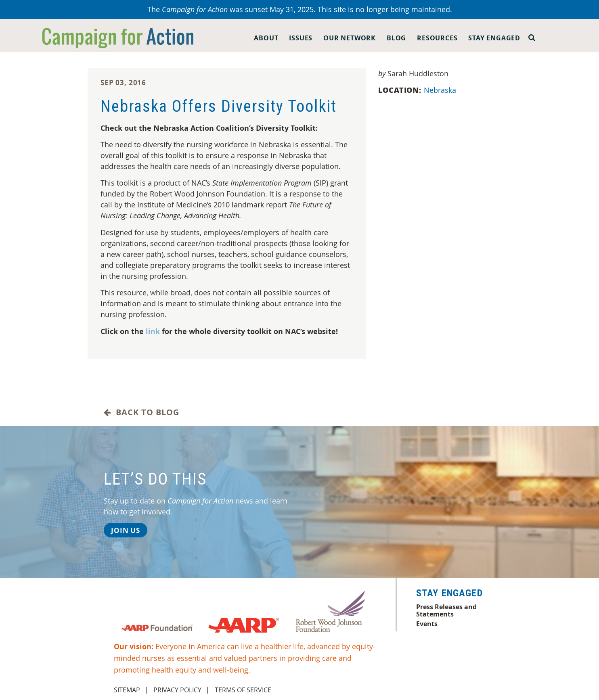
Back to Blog (141, 412)
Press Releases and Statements (446, 610)
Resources (437, 38)
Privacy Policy (177, 690)
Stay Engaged (494, 38)
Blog (396, 38)
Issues (301, 38)
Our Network (350, 38)
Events (427, 624)
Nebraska (441, 90)
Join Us (126, 530)
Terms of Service (243, 690)
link (153, 331)
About (266, 38)
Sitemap (127, 690)
